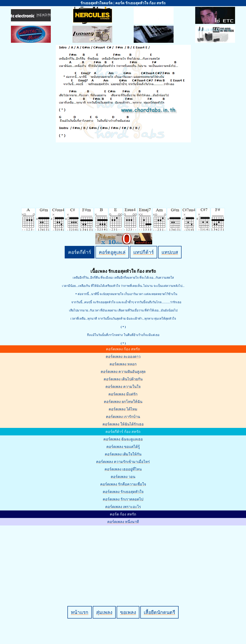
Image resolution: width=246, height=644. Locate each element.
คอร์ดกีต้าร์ (80, 252)
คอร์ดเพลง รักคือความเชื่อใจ (123, 484)
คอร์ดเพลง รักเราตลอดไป (123, 499)
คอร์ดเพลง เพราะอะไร (123, 507)
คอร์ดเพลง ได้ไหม (123, 409)
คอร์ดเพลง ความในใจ (123, 387)
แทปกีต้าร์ (143, 252)
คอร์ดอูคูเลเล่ (112, 252)
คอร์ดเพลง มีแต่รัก (123, 394)
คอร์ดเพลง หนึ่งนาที (123, 522)
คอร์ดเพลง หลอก (123, 364)
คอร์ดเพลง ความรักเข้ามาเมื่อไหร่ (123, 462)
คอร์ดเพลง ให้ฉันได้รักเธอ (123, 424)
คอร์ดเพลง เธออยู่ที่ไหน (123, 469)
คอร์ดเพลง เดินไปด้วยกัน (123, 379)
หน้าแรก (80, 612)
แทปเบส (170, 252)
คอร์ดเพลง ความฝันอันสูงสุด (123, 372)
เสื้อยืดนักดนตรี (159, 612)
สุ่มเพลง (104, 612)
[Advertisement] (124, 558)
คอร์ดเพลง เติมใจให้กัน (123, 454)
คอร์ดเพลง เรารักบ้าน (123, 417)
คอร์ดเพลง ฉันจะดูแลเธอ (123, 439)
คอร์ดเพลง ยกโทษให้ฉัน (123, 402)
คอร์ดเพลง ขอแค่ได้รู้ (123, 447)
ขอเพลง (128, 612)
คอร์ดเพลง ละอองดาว (123, 357)
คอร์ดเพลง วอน (123, 477)
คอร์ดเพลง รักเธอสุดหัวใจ (123, 492)
